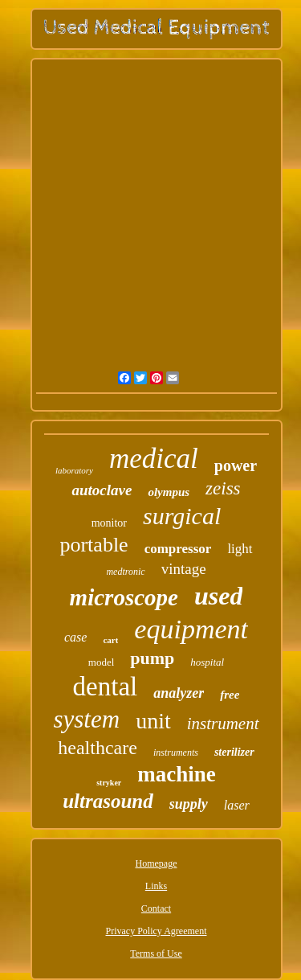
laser (237, 805)
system (86, 719)
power (236, 465)
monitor (109, 523)
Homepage (157, 863)
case (75, 637)
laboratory (74, 470)
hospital (207, 662)
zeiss (223, 488)
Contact (156, 908)
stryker (109, 783)
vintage (184, 569)
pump (152, 658)
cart (110, 640)
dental (106, 687)
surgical (182, 516)
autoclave (102, 490)
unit (153, 721)
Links (156, 886)
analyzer (179, 693)
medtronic (125, 572)
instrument (223, 724)
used (218, 596)
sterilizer (234, 752)
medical (154, 459)
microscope (124, 597)
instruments (176, 752)
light (240, 549)
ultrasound (108, 801)
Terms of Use (156, 953)
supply (189, 804)
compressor (178, 549)
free (230, 695)
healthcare (98, 748)
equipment (191, 629)
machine (177, 774)
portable (94, 545)
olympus (169, 492)
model (102, 662)
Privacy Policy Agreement (157, 931)
